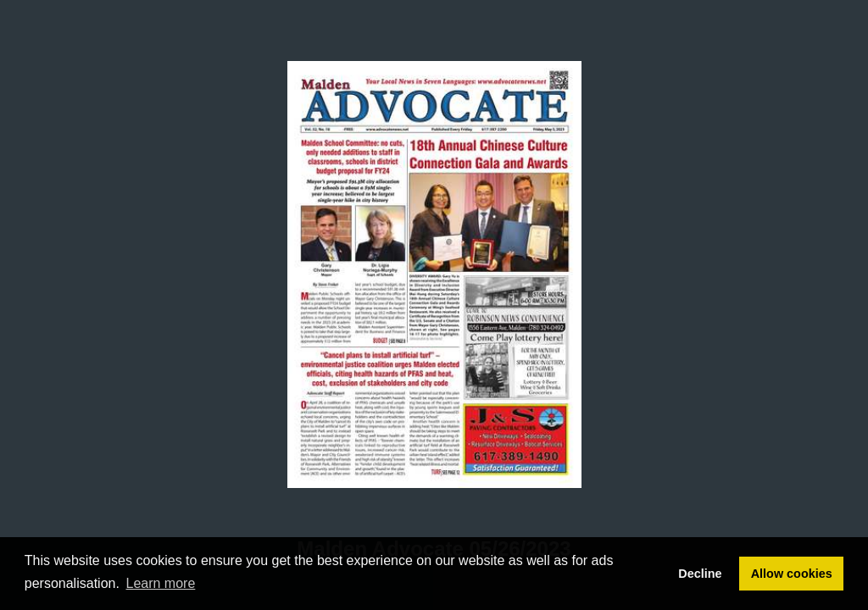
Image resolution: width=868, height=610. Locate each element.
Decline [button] (700, 574)
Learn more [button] (161, 583)
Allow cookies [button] (792, 574)
